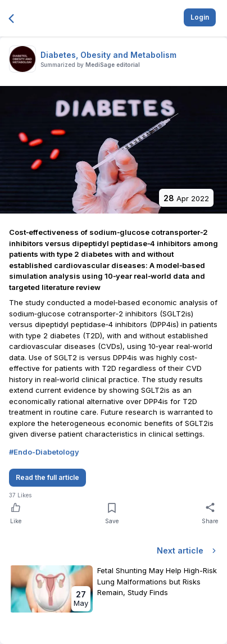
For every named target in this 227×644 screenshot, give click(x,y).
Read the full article (47, 477)
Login (200, 17)
